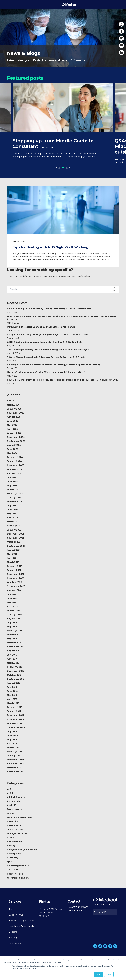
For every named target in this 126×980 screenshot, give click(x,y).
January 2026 (14, 409)
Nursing (11, 846)
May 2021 (12, 554)
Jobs (11, 909)
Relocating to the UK (18, 866)
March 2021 (13, 562)
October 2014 (14, 723)
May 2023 (12, 485)
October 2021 (14, 542)
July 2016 (12, 655)
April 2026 (13, 401)
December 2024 (16, 437)
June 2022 (13, 510)
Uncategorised (15, 874)
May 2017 (12, 639)
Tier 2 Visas (13, 870)
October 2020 (14, 582)
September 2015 (16, 679)
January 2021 (14, 570)
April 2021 (12, 558)
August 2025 (14, 417)
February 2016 (15, 667)
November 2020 (16, 578)
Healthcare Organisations (22, 921)
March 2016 (13, 663)
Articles (11, 793)
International (14, 825)
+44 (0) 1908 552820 (78, 907)
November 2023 (16, 465)
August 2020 (14, 590)
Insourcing (13, 821)
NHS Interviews (15, 842)
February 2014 (15, 752)
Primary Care (14, 854)
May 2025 (12, 425)
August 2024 (14, 445)
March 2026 (13, 405)
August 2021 (14, 550)
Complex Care (15, 801)
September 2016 (16, 647)
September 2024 (16, 441)
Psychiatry (13, 858)
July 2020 (12, 594)
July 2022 (12, 506)
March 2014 (13, 748)
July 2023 (12, 477)
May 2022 (12, 514)
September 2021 (16, 546)
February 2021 (15, 566)
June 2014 (13, 735)
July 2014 (12, 731)
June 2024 (13, 449)
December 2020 (16, 574)
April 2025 (12, 429)
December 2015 (15, 671)
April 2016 (12, 659)
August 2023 (14, 473)
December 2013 (15, 760)
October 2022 (14, 502)
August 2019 (14, 619)
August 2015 (14, 683)
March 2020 (13, 610)
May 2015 (12, 695)
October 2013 (14, 768)
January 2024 (14, 461)
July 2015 (12, 687)
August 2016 (14, 651)
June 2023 (13, 481)
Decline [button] (109, 974)
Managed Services (17, 834)
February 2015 (15, 707)
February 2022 (15, 526)
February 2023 (15, 494)
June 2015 (12, 691)
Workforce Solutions (18, 878)
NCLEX (10, 838)
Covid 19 (12, 805)
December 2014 (16, 715)
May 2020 (12, 602)
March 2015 (13, 703)
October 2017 (14, 635)
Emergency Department (20, 817)
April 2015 (12, 699)
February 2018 (15, 631)
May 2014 (12, 740)
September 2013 (16, 772)
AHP (9, 789)
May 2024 (12, 453)
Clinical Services (16, 797)
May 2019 (12, 627)
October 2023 (14, 469)
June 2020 (13, 598)
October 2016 (14, 643)
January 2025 (14, 433)
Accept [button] (98, 974)
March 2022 (13, 522)
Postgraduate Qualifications (22, 850)
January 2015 (14, 711)
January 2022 (14, 530)
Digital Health (14, 809)
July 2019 (12, 623)
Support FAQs (16, 915)
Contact (74, 901)
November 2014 (16, 719)
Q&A (9, 862)
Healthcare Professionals (21, 926)
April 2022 (12, 518)
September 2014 (16, 727)
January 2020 (14, 615)
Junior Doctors (15, 829)
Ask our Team (75, 911)
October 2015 (14, 675)
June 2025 (13, 421)
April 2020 (13, 606)
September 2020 (16, 586)
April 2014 (12, 744)
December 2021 (15, 534)
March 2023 (13, 489)
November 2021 (15, 538)
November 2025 (16, 413)
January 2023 (14, 498)
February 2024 (15, 457)
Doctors (11, 813)
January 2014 (14, 756)
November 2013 (15, 764)
